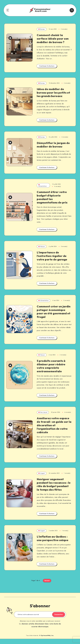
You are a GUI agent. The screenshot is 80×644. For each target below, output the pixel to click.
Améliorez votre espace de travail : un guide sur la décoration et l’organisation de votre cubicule (53, 427)
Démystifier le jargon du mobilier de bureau (54, 145)
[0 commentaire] (10, 32)
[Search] (70, 10)
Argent (42, 475)
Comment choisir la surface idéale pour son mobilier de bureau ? (53, 38)
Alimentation (43, 187)
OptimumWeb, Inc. (47, 641)
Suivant (47, 586)
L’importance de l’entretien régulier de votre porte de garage (52, 257)
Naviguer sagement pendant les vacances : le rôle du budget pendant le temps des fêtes (53, 488)
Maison (42, 248)
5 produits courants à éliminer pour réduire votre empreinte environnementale (52, 368)
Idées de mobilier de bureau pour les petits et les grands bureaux (54, 92)
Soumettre (57, 620)
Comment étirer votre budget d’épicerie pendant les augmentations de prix (53, 199)
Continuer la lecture (47, 66)
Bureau (42, 29)
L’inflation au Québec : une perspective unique (53, 543)
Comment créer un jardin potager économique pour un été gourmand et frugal (54, 313)
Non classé (43, 414)
